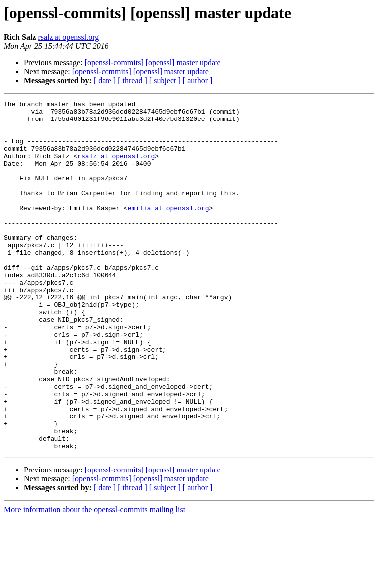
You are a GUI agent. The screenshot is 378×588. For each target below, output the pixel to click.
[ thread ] (133, 81)
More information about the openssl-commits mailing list (95, 579)
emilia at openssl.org (168, 230)
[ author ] (198, 81)
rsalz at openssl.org (68, 37)
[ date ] (105, 81)
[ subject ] (165, 81)
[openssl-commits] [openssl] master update (153, 63)
